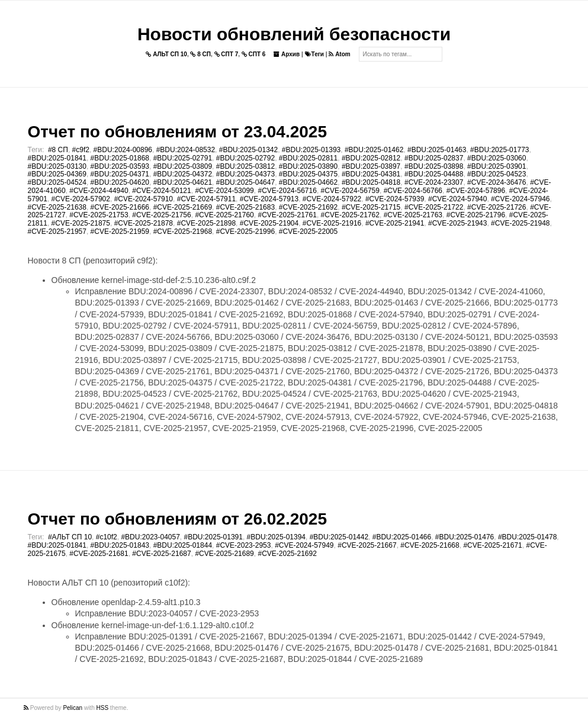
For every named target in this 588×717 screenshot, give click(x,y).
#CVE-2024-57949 (304, 545)
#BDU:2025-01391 (213, 537)
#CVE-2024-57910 (144, 199)
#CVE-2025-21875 (81, 223)
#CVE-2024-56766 (413, 191)
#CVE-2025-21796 (476, 215)
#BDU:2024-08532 (186, 150)
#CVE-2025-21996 (245, 232)
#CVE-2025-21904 (269, 223)
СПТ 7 (226, 54)
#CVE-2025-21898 (206, 223)
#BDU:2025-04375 (308, 174)
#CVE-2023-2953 (244, 545)
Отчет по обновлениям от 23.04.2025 (177, 132)
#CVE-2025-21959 (120, 232)
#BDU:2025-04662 (308, 182)
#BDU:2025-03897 (371, 166)
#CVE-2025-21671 (492, 545)
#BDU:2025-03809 (183, 166)
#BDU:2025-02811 (308, 158)
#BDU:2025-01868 (120, 158)
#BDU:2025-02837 (434, 158)
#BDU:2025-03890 (308, 166)
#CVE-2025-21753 (99, 215)
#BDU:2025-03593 (120, 166)
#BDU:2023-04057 (150, 537)
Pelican (73, 708)
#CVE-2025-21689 (224, 554)
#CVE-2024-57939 (395, 199)
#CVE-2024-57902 (81, 199)
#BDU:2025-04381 (371, 174)
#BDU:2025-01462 (374, 150)
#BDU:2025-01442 (339, 537)
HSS (103, 708)
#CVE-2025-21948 (520, 223)
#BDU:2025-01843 (120, 545)
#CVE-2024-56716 (287, 191)
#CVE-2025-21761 (287, 215)
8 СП (200, 54)
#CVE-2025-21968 (183, 232)
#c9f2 (81, 150)
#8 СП (58, 150)
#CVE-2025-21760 (224, 215)
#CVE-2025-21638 (57, 207)
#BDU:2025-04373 (245, 174)
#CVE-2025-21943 (457, 223)
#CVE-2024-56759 (350, 191)
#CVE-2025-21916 (332, 223)
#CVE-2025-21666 (120, 207)
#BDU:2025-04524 (57, 182)
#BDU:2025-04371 (120, 174)
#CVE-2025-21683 (245, 207)
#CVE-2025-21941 (395, 223)
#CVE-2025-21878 (144, 223)
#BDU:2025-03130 (57, 166)
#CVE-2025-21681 (99, 554)
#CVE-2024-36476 (497, 182)
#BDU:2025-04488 (434, 174)
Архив (287, 54)
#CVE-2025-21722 (434, 207)
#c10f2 (107, 537)
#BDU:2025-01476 (465, 537)
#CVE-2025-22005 (308, 232)
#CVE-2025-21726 (497, 207)
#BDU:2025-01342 (248, 150)
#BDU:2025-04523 (497, 174)
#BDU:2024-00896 (123, 150)
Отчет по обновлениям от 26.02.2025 (177, 519)
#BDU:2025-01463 (437, 150)
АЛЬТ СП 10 (166, 54)
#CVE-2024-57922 (332, 199)
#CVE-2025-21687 (161, 554)
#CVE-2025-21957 (57, 232)
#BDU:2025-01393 (311, 150)
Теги (314, 54)
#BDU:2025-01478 (527, 537)
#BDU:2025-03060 (497, 158)
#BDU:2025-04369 (57, 174)
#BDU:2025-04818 (371, 182)
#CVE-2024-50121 (161, 191)
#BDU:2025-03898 (434, 166)
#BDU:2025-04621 (183, 182)
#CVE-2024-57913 (269, 199)
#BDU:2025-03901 (497, 166)
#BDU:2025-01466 (402, 537)
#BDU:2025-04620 (120, 182)
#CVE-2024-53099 (224, 191)
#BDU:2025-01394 (276, 537)
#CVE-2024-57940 (457, 199)
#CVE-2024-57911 (206, 199)
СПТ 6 (254, 54)
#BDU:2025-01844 (183, 545)
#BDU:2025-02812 (371, 158)
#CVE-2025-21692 (308, 207)
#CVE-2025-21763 (413, 215)
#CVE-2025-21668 (430, 545)
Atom (339, 54)
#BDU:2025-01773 (499, 150)
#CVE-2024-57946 (520, 199)
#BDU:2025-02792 (245, 158)
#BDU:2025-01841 (57, 158)
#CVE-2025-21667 (367, 545)
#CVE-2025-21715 (371, 207)
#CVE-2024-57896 (476, 191)
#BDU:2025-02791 (183, 158)
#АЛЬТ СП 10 (70, 537)
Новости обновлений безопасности (294, 34)
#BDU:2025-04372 (183, 174)
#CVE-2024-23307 (434, 182)
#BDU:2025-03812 (245, 166)
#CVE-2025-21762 (350, 215)
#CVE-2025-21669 (183, 207)
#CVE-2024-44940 (99, 191)
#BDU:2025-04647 (245, 182)
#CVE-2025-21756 (161, 215)
